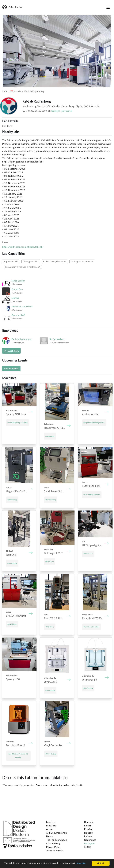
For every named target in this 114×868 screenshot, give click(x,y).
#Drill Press (50, 627)
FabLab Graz (17, 289)
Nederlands (90, 840)
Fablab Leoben (18, 281)
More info (9, 865)
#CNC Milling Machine (92, 495)
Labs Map (51, 825)
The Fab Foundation (57, 840)
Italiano (88, 836)
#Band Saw (50, 562)
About (49, 829)
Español (88, 829)
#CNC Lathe (12, 624)
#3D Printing (12, 500)
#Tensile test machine (91, 627)
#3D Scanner (88, 554)
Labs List (51, 822)
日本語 (88, 847)
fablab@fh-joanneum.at (62, 111)
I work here (11, 351)
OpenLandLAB (18, 315)
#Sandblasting (51, 500)
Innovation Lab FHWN (22, 307)
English (88, 825)
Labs (5, 91)
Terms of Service (55, 850)
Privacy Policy (53, 847)
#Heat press (50, 436)
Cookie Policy (53, 843)
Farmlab (15, 298)
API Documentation (56, 833)
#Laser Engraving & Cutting (17, 423)
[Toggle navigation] (108, 7)
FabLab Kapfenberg (34, 91)
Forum (50, 836)
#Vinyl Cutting (51, 754)
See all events (11, 368)
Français (88, 833)
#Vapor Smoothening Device (94, 423)
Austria (16, 91)
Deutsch (89, 822)
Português (89, 843)
